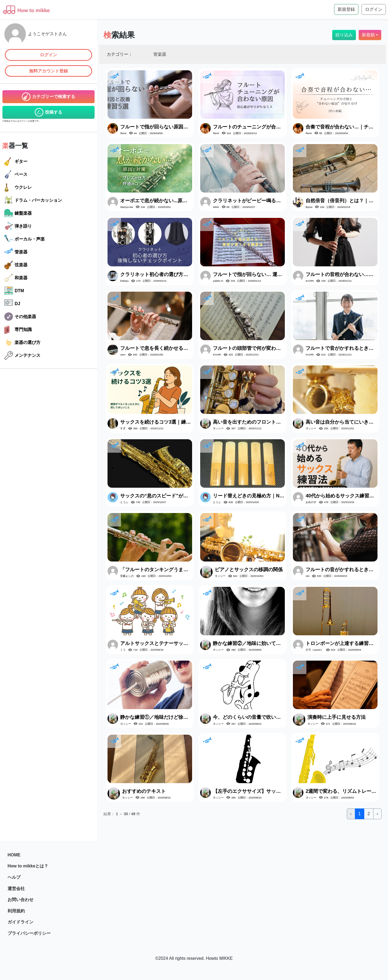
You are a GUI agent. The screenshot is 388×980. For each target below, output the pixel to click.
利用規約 (16, 911)
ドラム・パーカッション (33, 200)
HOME (14, 855)
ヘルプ (14, 877)
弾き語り (18, 226)
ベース (16, 175)
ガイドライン (20, 922)
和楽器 (16, 278)
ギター (16, 162)
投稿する (48, 112)
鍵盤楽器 (18, 213)
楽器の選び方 (22, 343)
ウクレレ (18, 187)
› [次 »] (377, 814)
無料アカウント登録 (48, 71)
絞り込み (344, 35)
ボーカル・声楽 (25, 239)
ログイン (48, 55)
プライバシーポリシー (29, 933)
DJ (12, 304)
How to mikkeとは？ (28, 866)
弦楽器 (16, 265)
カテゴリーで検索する (48, 97)
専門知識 (18, 330)
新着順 (368, 35)
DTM (14, 291)
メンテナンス (22, 355)
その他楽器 (20, 317)
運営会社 (16, 889)
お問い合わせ (20, 900)
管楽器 (16, 252)
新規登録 (346, 9)
